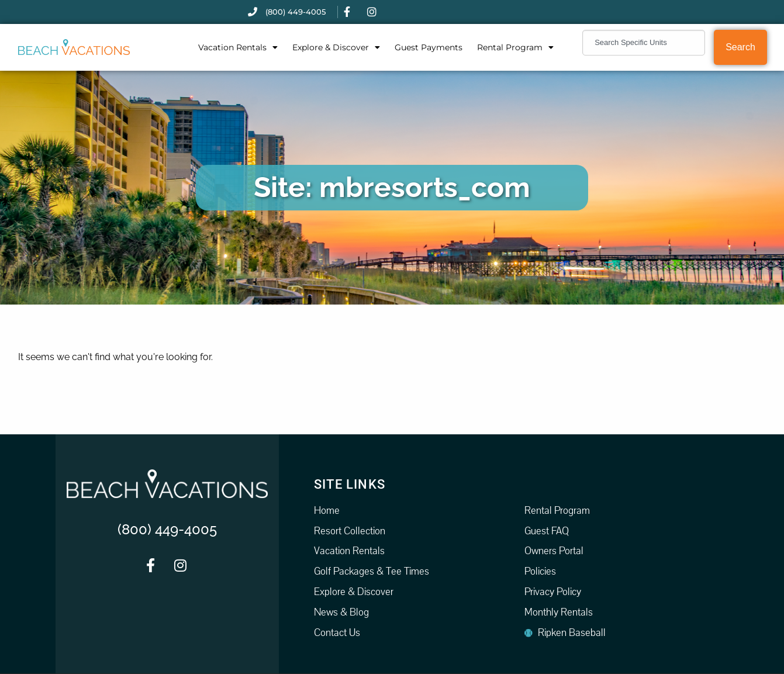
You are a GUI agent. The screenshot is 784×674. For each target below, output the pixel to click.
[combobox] (644, 43)
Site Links (350, 484)
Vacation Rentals (238, 47)
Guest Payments (429, 47)
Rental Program (515, 47)
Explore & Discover (336, 47)
